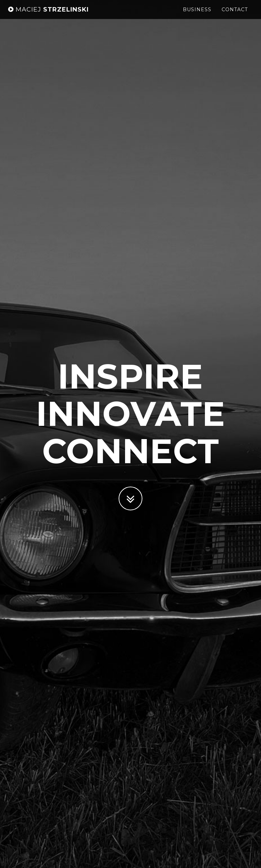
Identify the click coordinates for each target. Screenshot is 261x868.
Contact (235, 15)
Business (197, 15)
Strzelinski (48, 15)
